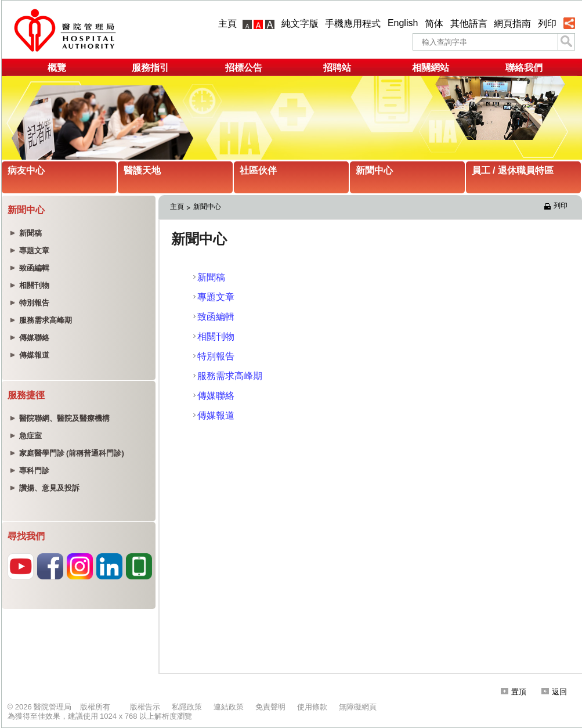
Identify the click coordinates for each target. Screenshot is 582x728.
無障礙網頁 (358, 707)
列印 (547, 24)
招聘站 (337, 68)
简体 (434, 24)
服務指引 (150, 68)
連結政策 (229, 707)
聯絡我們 (524, 68)
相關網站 (431, 68)
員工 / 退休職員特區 (513, 170)
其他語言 (469, 24)
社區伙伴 (258, 170)
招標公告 (244, 68)
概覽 (57, 68)
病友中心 (26, 170)
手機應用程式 (353, 24)
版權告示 (145, 707)
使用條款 (312, 707)
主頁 (227, 24)
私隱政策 (187, 707)
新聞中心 (374, 170)
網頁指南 (512, 24)
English (403, 23)
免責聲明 (270, 707)
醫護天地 (142, 170)
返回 (554, 692)
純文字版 (300, 24)
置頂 (514, 692)
